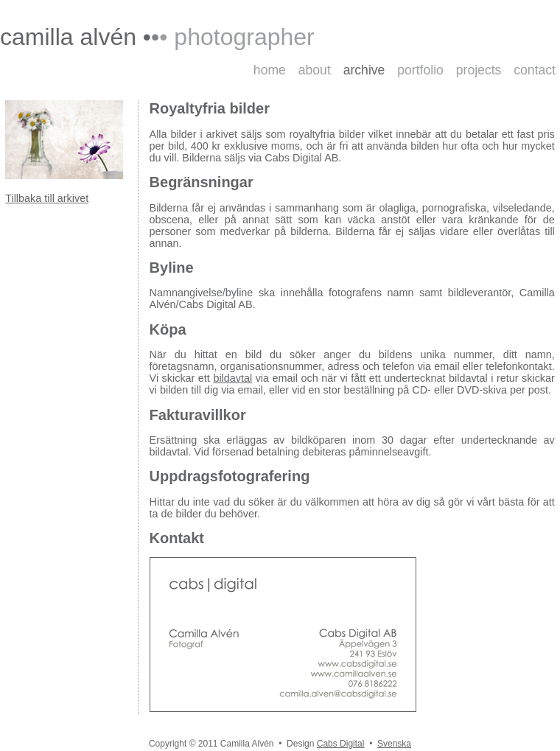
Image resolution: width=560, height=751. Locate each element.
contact (535, 70)
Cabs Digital (341, 744)
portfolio (420, 70)
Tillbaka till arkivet (47, 198)
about (315, 70)
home (270, 70)
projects (479, 70)
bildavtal (232, 378)
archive (364, 70)
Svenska (394, 744)
